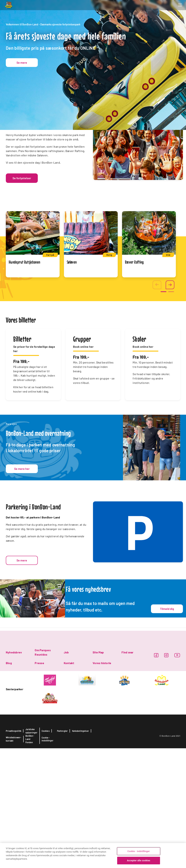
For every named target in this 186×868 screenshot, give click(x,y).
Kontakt (69, 783)
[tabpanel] (33, 364)
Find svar (127, 772)
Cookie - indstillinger (139, 851)
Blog (9, 783)
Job (66, 772)
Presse (39, 783)
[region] (93, 855)
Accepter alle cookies (139, 860)
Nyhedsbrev (14, 772)
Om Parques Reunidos (43, 772)
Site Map (98, 772)
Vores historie (102, 783)
